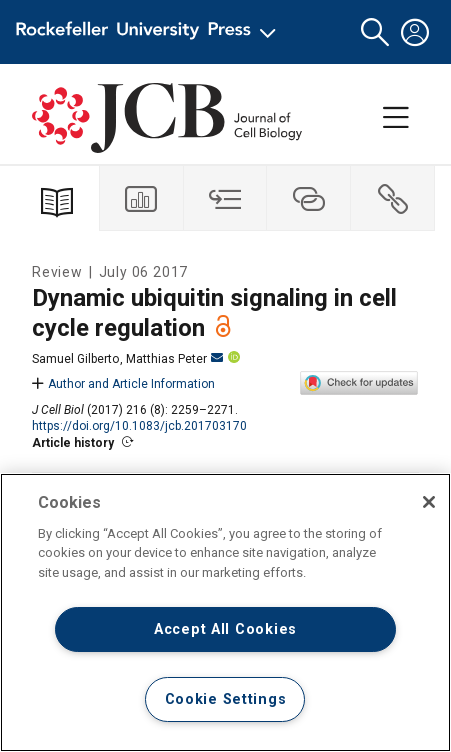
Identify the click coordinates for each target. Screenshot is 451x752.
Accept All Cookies (225, 629)
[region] (225, 612)
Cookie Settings (226, 699)
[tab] (142, 198)
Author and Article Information (123, 384)
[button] (375, 32)
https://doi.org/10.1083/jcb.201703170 (139, 426)
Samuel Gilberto (75, 359)
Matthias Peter (174, 359)
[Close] (429, 502)
